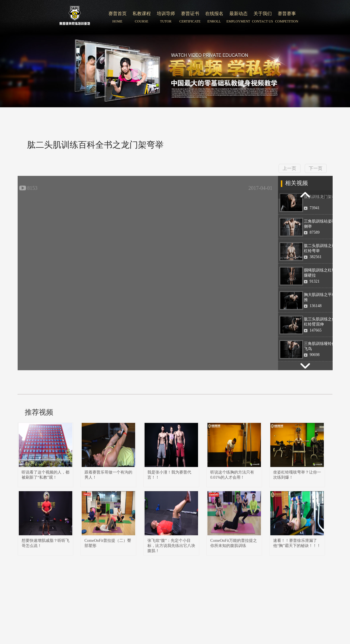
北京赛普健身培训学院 (75, 17)
